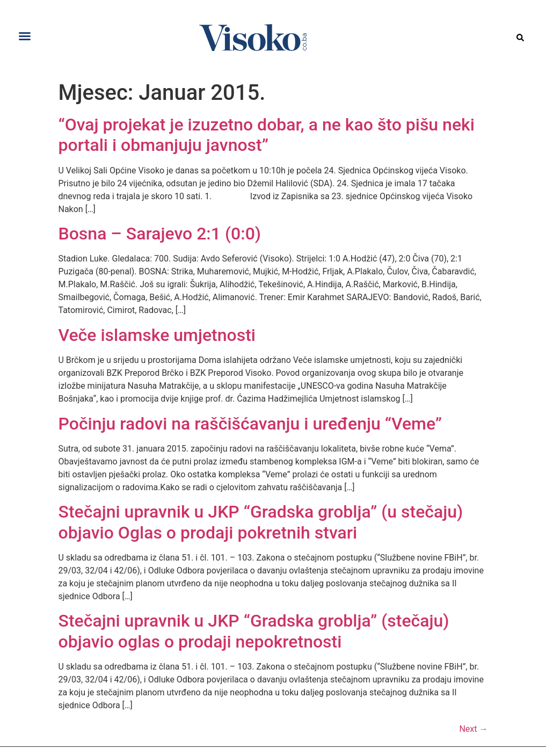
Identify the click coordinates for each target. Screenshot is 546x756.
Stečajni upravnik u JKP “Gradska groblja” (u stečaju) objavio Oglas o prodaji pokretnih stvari (261, 522)
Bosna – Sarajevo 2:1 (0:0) (160, 234)
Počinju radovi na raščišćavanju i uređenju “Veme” (250, 424)
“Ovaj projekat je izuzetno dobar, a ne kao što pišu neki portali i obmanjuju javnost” (267, 135)
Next (473, 729)
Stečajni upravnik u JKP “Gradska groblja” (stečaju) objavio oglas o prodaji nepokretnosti (254, 631)
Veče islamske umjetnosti (157, 335)
